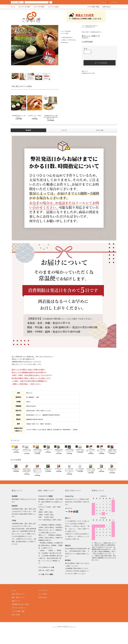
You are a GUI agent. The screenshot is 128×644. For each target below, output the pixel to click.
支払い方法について (18, 606)
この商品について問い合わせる (67, 40)
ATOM (18, 627)
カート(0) (113, 2)
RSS (13, 627)
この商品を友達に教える (66, 37)
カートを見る (43, 606)
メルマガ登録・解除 (92, 7)
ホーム (13, 7)
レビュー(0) (100, 130)
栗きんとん (96, 26)
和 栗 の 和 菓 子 (89, 26)
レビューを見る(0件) (65, 31)
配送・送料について (18, 609)
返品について (85, 71)
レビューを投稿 (63, 33)
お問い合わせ (106, 7)
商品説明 (28, 130)
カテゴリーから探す (23, 7)
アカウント (102, 2)
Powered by (64, 639)
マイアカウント (43, 602)
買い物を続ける (63, 42)
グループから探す (38, 7)
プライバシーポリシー (19, 620)
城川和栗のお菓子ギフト (91, 27)
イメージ (64, 130)
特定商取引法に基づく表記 (88, 73)
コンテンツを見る (52, 7)
